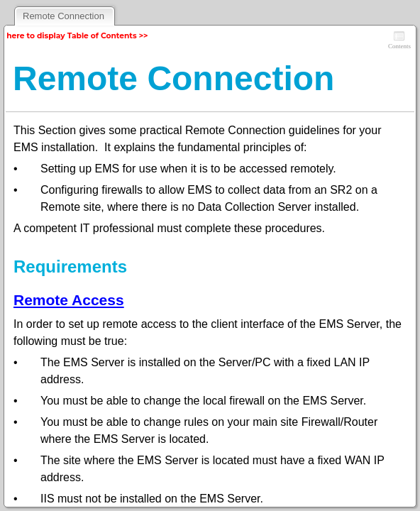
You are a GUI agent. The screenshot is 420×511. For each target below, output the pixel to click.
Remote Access (69, 300)
